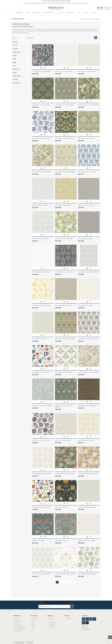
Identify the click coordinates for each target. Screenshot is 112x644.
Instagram (84, 619)
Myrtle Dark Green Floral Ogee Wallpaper (64, 138)
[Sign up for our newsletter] (54, 607)
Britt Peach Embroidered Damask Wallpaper (65, 574)
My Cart (98, 9)
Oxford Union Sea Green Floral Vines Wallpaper (63, 406)
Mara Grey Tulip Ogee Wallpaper (85, 239)
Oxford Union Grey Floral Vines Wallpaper (65, 105)
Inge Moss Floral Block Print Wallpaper (87, 574)
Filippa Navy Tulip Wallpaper (61, 507)
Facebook (87, 619)
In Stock (15, 42)
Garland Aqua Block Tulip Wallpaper (40, 239)
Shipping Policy (52, 623)
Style (14, 66)
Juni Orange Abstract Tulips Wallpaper (41, 372)
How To (50, 620)
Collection (16, 69)
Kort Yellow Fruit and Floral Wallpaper (64, 239)
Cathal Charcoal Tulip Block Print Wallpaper (88, 339)
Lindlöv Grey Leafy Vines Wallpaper (40, 205)
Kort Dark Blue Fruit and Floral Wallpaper (42, 71)
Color (14, 56)
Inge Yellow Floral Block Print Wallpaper (41, 305)
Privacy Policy (30, 643)
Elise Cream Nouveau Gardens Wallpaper (42, 172)
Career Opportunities (19, 629)
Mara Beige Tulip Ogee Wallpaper (63, 440)
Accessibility (51, 627)
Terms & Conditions (20, 643)
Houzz (84, 623)
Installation (17, 52)
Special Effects (17, 76)
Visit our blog (17, 632)
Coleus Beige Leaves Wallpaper (85, 305)
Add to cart (41, 68)
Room (14, 59)
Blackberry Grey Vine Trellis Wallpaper (41, 105)
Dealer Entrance (69, 618)
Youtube (91, 619)
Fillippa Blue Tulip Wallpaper (38, 541)
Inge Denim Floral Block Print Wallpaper (41, 138)
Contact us (51, 618)
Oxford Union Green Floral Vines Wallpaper (65, 339)
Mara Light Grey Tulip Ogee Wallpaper (64, 71)
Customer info (35, 618)
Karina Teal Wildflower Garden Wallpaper (64, 474)
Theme (15, 73)
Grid (96, 38)
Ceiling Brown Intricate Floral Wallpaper (87, 406)
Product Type (17, 83)
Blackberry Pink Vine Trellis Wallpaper (64, 372)
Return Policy (52, 625)
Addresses (34, 620)
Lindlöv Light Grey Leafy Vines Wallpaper (87, 71)
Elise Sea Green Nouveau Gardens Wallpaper (88, 105)
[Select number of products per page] (37, 38)
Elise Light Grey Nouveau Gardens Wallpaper (88, 372)
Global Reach (17, 623)
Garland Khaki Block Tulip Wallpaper (86, 440)
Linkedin (87, 623)
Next (72, 582)
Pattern (15, 80)
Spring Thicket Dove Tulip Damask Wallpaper (88, 272)
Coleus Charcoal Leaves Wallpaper (86, 205)
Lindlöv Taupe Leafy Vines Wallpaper (63, 305)
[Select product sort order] (20, 38)
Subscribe (72, 607)
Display (27, 38)
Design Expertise (18, 625)
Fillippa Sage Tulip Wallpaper (62, 541)
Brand (15, 62)
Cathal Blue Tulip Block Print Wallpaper (87, 172)
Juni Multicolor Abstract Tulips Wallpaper (41, 507)
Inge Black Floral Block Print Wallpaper (41, 440)
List (98, 38)
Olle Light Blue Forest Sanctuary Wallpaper (42, 406)
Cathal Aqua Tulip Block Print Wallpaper (41, 574)
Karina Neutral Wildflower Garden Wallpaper (88, 474)
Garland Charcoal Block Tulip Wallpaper (64, 272)
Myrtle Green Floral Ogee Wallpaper (86, 138)
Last (74, 582)
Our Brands (17, 620)
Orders (33, 623)
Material (15, 49)
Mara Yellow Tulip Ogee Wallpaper (63, 205)
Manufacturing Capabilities (20, 627)
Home (80, 19)
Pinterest (94, 619)
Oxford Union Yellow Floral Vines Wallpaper (65, 172)
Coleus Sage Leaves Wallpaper (39, 339)
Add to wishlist (45, 68)
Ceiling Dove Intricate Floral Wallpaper (87, 541)
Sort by (14, 38)
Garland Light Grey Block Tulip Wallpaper (41, 474)
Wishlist (33, 627)
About (16, 618)
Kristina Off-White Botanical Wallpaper (41, 272)
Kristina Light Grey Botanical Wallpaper (87, 507)
